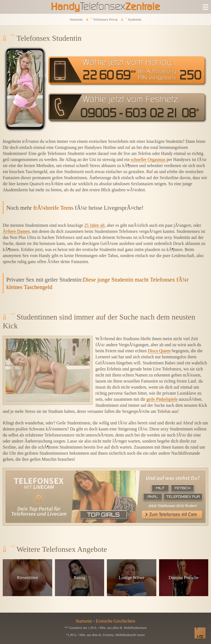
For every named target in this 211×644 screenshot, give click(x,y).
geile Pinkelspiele (162, 399)
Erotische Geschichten (116, 621)
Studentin (134, 20)
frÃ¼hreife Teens (53, 208)
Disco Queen (159, 351)
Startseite (76, 20)
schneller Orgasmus (148, 159)
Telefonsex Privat (105, 20)
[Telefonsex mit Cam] (105, 497)
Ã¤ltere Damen (16, 231)
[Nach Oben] (200, 633)
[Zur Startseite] (105, 7)
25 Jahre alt (95, 225)
